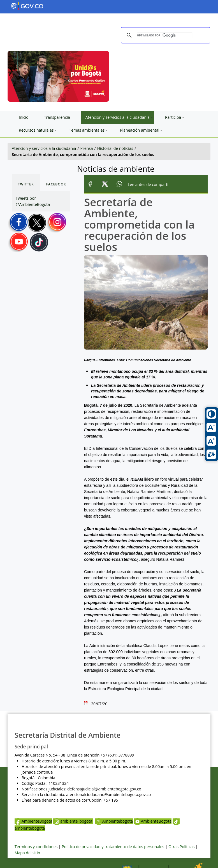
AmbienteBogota (33, 821)
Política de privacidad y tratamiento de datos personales (113, 847)
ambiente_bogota (73, 821)
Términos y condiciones (36, 847)
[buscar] (165, 35)
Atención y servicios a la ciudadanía (44, 148)
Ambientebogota (114, 821)
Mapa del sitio (27, 853)
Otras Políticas (181, 847)
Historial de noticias (115, 148)
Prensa (87, 148)
